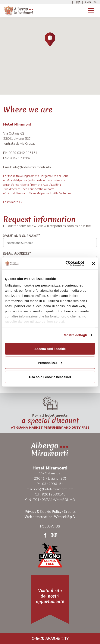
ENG (88, 2)
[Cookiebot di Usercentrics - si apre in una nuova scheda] (65, 264)
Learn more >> (13, 202)
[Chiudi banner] (94, 264)
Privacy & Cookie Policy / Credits (50, 512)
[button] (50, 40)
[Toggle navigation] (91, 11)
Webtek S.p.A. (65, 517)
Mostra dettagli (75, 335)
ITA (95, 2)
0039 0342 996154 (23, 153)
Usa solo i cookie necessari (50, 377)
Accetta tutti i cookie (50, 349)
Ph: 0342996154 (50, 484)
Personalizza (50, 363)
